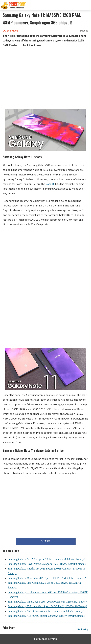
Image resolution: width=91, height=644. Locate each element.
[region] (45, 77)
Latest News (10, 31)
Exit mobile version (45, 639)
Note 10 (50, 184)
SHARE (45, 541)
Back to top (83, 629)
